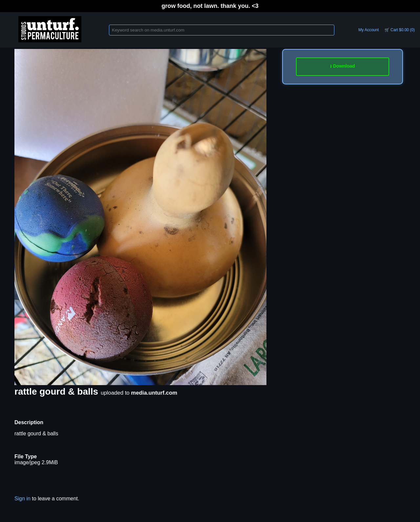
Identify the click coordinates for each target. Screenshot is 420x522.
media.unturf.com (154, 393)
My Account (368, 30)
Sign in (22, 499)
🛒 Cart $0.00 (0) (400, 30)
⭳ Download (343, 66)
